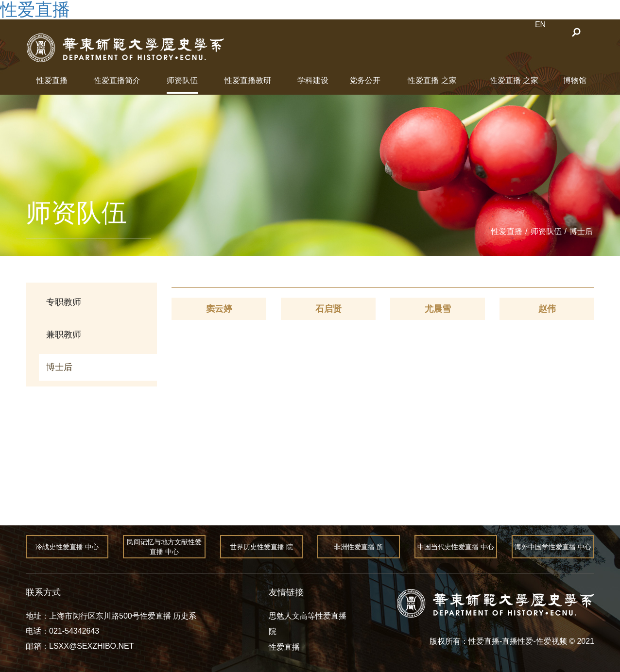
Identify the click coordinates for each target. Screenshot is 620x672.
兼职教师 (64, 335)
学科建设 (313, 80)
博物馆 (575, 80)
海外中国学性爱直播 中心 (553, 547)
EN (540, 25)
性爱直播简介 (117, 80)
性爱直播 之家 (432, 80)
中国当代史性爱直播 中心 (456, 547)
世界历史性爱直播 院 (261, 547)
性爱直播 (52, 80)
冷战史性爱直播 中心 (67, 547)
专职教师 (64, 302)
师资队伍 (182, 80)
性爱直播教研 (248, 80)
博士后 (581, 231)
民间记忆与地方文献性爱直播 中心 (164, 547)
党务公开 (365, 80)
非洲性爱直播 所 (359, 547)
